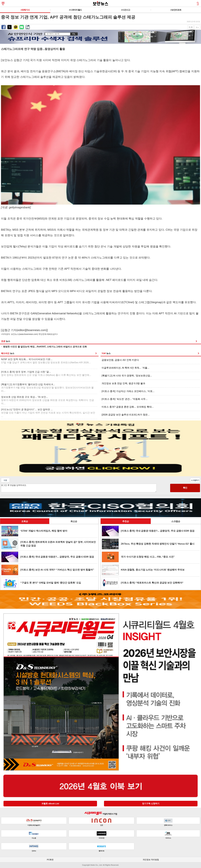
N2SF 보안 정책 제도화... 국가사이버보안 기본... (46, 361)
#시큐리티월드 (75, 10)
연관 (6, 341)
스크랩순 (176, 521)
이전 (5, 480)
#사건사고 (126, 10)
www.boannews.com (28, 334)
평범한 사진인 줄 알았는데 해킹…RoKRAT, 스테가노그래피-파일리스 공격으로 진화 (45, 347)
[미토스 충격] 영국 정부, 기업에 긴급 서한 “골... (46, 374)
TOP (106, 353)
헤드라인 (8, 353)
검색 (198, 4)
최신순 (74, 521)
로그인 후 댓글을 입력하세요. (79, 488)
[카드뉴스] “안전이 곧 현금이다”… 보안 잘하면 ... (48, 413)
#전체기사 (25, 10)
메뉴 (3, 4)
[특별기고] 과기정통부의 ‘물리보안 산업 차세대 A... (47, 388)
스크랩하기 (195, 480)
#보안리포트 (176, 10)
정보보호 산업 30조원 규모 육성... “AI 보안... (48, 400)
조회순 (25, 521)
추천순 (126, 521)
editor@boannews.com (32, 330)
